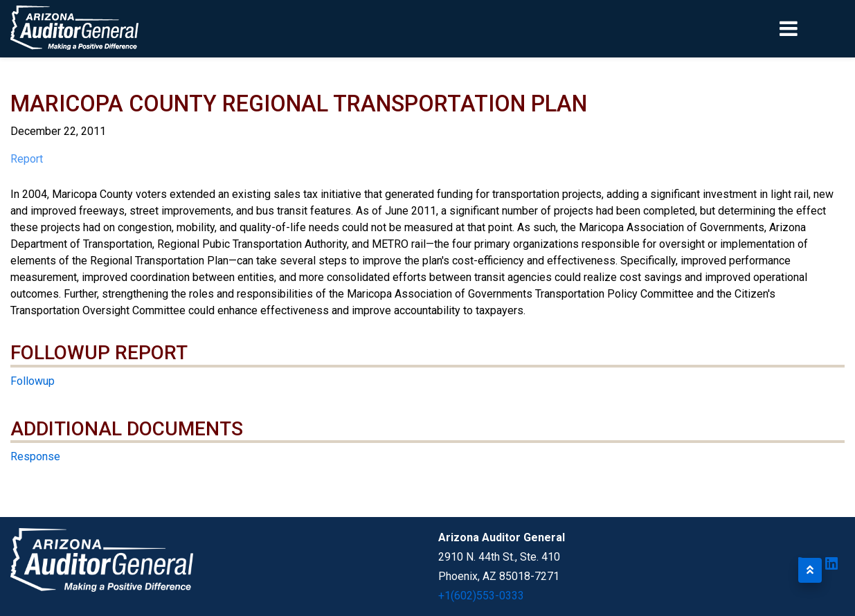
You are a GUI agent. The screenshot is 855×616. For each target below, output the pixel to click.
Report (27, 159)
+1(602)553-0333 (481, 596)
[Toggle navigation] (812, 28)
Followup (33, 381)
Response (35, 456)
